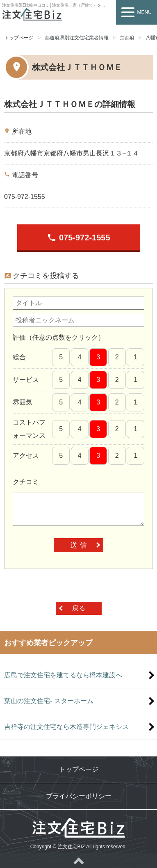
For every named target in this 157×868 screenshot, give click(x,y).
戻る (79, 608)
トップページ (19, 38)
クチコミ (26, 482)
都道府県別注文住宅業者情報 (77, 38)
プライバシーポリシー (79, 796)
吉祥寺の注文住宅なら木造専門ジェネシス (66, 727)
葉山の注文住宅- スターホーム (49, 701)
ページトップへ (78, 861)
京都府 (127, 38)
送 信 (78, 545)
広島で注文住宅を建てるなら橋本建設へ (63, 675)
